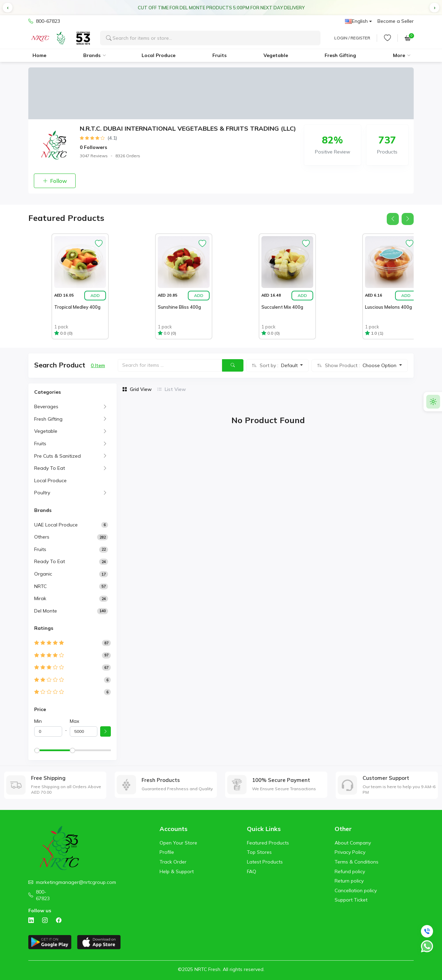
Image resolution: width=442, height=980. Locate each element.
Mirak (40, 598)
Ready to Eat (50, 561)
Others (42, 537)
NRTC (40, 586)
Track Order (173, 862)
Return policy (349, 881)
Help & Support (177, 871)
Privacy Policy (350, 852)
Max (74, 721)
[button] (8, 8)
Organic (43, 574)
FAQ (252, 871)
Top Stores (259, 852)
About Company (353, 843)
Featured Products (268, 843)
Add (95, 295)
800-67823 (44, 21)
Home (39, 55)
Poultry (42, 493)
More (399, 55)
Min (38, 721)
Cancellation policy (356, 890)
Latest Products (265, 862)
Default (290, 365)
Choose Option (380, 365)
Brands (92, 55)
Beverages (46, 407)
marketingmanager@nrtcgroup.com (76, 882)
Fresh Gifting (340, 55)
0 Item (98, 365)
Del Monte (46, 611)
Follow (55, 181)
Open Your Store (178, 843)
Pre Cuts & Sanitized (57, 456)
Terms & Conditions (357, 862)
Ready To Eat (50, 468)
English (356, 21)
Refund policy (350, 871)
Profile (167, 852)
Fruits (219, 55)
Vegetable (276, 55)
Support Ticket (351, 900)
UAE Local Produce (56, 525)
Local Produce (158, 55)
